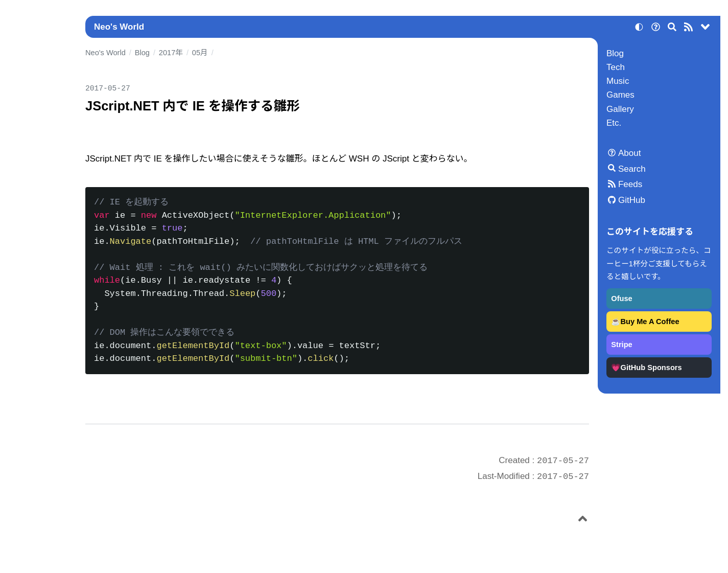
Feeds (630, 184)
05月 (200, 53)
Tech (616, 67)
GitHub (632, 200)
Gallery (620, 109)
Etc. (614, 123)
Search (632, 169)
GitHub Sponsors (651, 368)
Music (618, 81)
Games (620, 95)
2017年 (171, 53)
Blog (615, 53)
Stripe (621, 345)
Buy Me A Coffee (650, 322)
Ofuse (621, 299)
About (629, 153)
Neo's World (119, 27)
